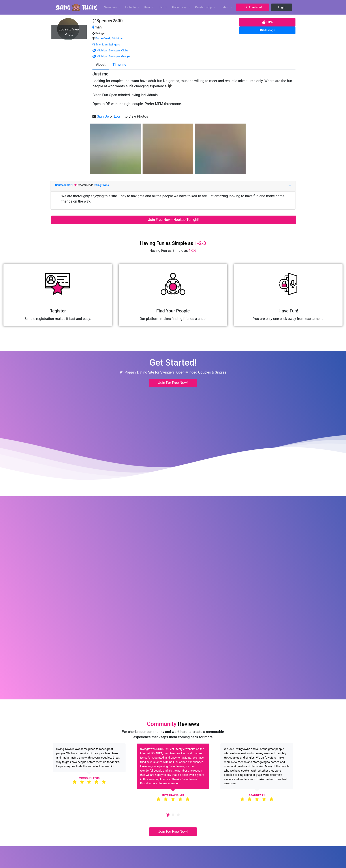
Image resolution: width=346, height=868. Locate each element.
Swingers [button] (111, 7)
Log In (119, 116)
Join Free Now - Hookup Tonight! (174, 220)
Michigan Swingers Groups (111, 56)
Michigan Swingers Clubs (110, 50)
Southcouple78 (65, 185)
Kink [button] (148, 7)
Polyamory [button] (180, 7)
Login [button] (282, 7)
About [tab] (101, 65)
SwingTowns (101, 185)
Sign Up (103, 116)
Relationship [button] (204, 7)
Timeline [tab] (119, 65)
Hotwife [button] (131, 7)
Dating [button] (225, 7)
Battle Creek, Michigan (109, 38)
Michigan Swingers (106, 44)
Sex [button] (162, 7)
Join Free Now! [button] (252, 7)
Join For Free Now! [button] (173, 383)
